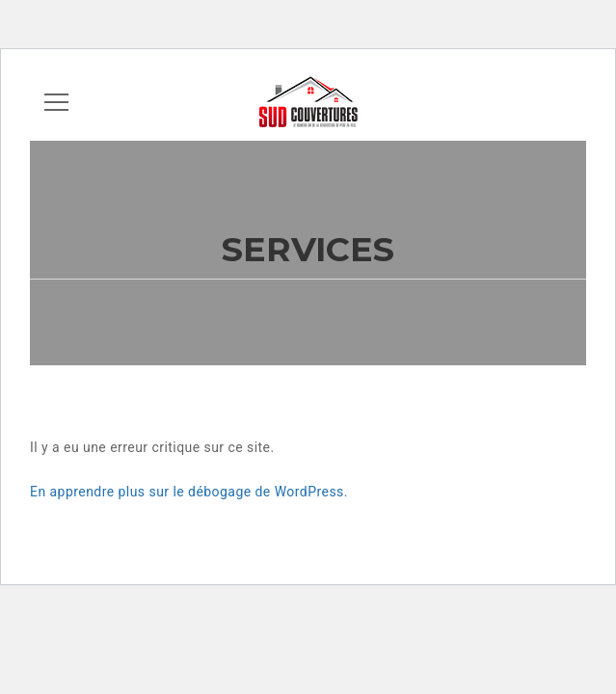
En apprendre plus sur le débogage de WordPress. (189, 492)
